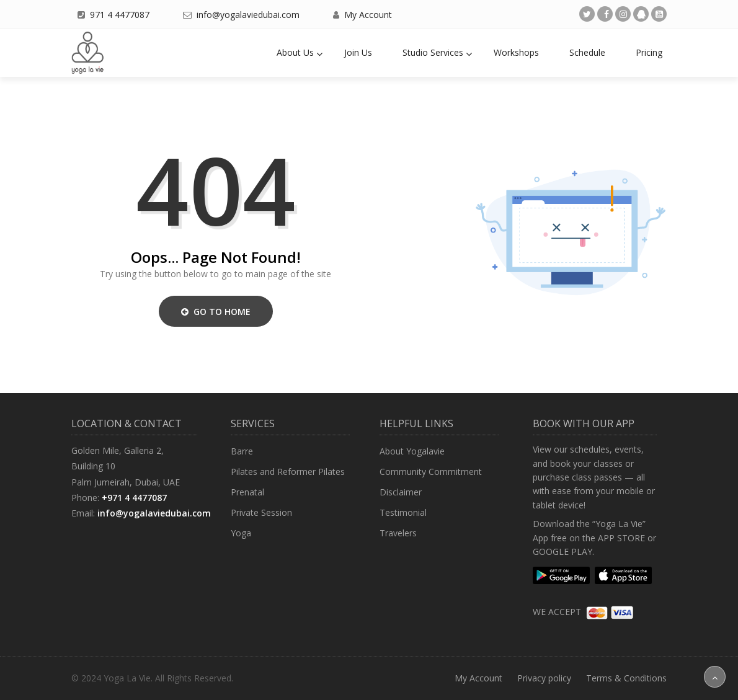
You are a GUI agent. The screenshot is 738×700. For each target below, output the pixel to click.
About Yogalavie (412, 451)
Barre (242, 451)
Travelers (398, 533)
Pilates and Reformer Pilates (288, 472)
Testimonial (403, 512)
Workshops (516, 52)
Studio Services (433, 52)
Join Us (358, 52)
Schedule (587, 52)
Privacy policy (544, 678)
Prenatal (247, 492)
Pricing (649, 52)
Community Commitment (431, 472)
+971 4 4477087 (134, 498)
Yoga (241, 533)
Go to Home (216, 312)
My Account (368, 15)
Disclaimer (401, 492)
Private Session (261, 512)
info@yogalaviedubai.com (248, 15)
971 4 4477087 (120, 15)
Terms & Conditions (626, 678)
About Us (295, 52)
